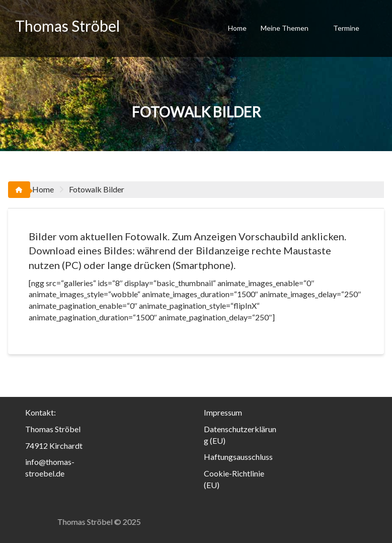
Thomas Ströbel (67, 26)
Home (237, 28)
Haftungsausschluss (238, 457)
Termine (346, 28)
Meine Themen (285, 28)
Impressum (223, 412)
